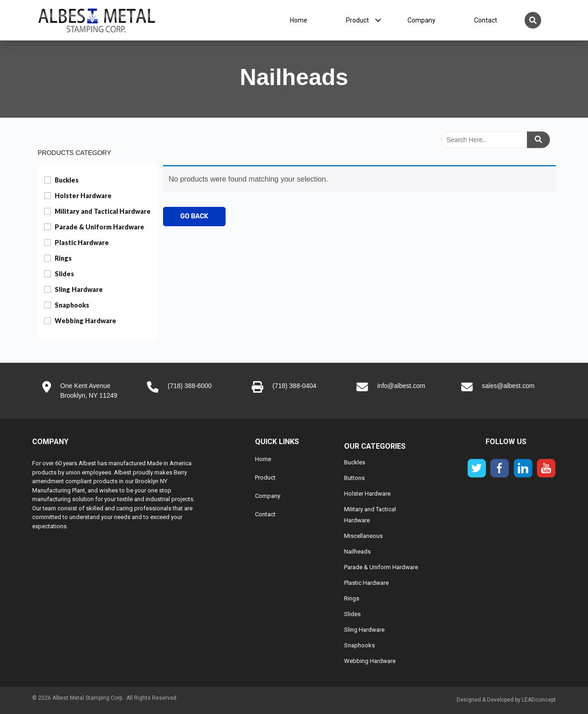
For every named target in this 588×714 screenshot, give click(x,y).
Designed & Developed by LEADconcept (506, 700)
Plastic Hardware (82, 243)
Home (299, 20)
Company (421, 20)
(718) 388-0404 (294, 386)
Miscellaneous (363, 536)
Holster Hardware (83, 196)
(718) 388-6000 (190, 386)
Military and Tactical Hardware (103, 211)
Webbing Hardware (85, 321)
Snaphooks (72, 305)
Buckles (67, 180)
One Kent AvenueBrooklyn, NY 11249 (89, 391)
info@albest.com (401, 386)
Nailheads (357, 551)
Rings (63, 258)
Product (357, 20)
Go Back (195, 216)
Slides (64, 274)
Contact (486, 20)
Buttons (354, 478)
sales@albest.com (508, 386)
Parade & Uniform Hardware (99, 227)
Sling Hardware (79, 289)
